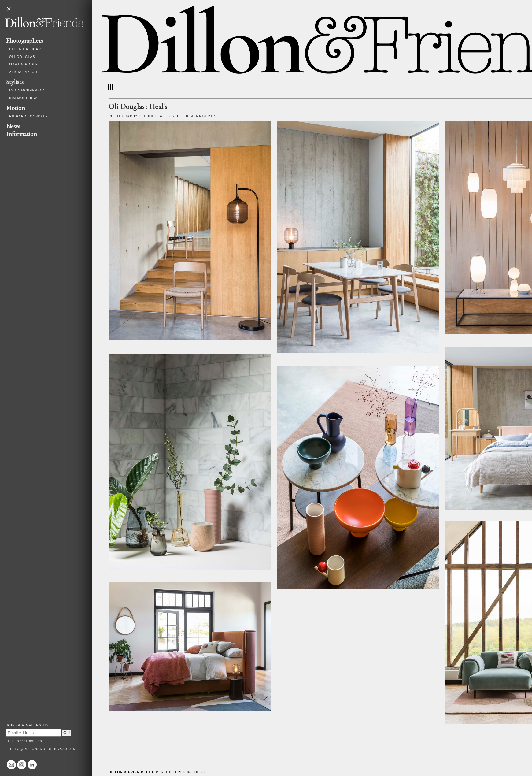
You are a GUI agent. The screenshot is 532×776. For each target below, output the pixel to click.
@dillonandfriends (22, 765)
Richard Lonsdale (29, 116)
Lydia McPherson (27, 90)
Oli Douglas (22, 57)
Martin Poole (24, 64)
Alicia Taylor (23, 72)
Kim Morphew (23, 98)
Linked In (32, 765)
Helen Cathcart (26, 49)
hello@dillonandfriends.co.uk (41, 749)
